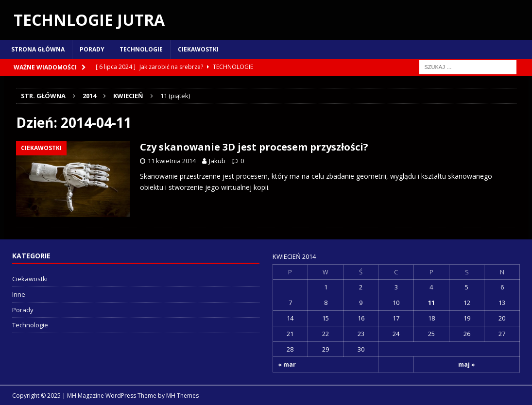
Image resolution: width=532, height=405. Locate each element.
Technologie (141, 49)
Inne (19, 294)
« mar (287, 364)
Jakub (217, 161)
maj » (467, 364)
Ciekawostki (198, 49)
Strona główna (38, 49)
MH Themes (182, 396)
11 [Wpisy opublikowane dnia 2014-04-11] (431, 303)
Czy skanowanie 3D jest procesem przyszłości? (254, 147)
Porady (92, 49)
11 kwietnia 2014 (172, 161)
